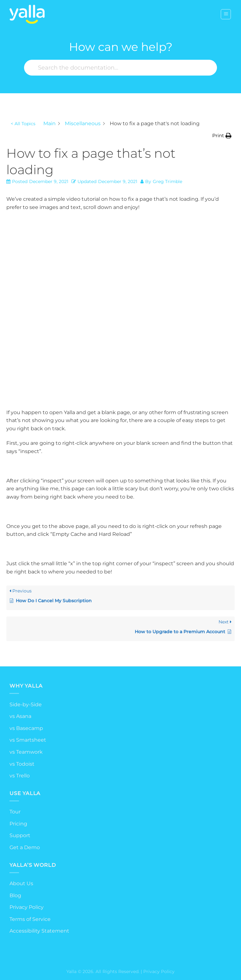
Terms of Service (30, 919)
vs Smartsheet (28, 740)
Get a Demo (25, 847)
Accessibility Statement (39, 931)
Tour (15, 812)
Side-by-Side (26, 704)
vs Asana (20, 716)
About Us (21, 883)
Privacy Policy (27, 907)
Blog (15, 895)
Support (20, 835)
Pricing (18, 824)
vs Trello (20, 776)
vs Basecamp (26, 728)
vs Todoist (22, 764)
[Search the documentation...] (120, 68)
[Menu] (226, 14)
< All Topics (23, 124)
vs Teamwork (26, 752)
